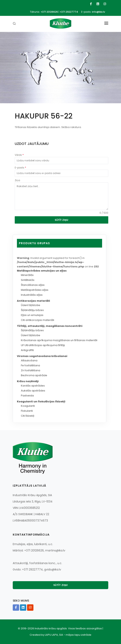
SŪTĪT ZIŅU (61, 220)
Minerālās (27, 275)
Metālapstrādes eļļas (35, 290)
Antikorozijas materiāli (33, 301)
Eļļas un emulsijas (32, 315)
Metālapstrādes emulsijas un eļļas (42, 271)
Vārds (19, 155)
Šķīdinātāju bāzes (32, 310)
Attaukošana (29, 360)
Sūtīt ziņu (61, 585)
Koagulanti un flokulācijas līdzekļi (41, 401)
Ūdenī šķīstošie (31, 305)
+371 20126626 (49, 12)
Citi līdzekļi (28, 416)
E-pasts (20, 168)
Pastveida (27, 396)
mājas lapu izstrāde (79, 635)
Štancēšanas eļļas (33, 285)
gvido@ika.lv (53, 569)
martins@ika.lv (55, 550)
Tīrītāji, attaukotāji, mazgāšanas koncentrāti (50, 326)
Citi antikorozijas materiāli (38, 320)
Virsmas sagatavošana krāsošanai (42, 356)
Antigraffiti (27, 350)
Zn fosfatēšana (31, 370)
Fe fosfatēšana (30, 365)
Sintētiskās (28, 280)
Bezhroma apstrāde (34, 375)
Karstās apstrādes (33, 386)
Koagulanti (28, 406)
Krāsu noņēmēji (28, 381)
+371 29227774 (69, 12)
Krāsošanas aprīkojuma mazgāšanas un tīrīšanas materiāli (59, 340)
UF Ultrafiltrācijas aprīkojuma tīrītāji (43, 345)
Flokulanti (27, 411)
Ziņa (17, 180)
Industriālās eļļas (32, 295)
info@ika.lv (99, 12)
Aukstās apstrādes (33, 391)
